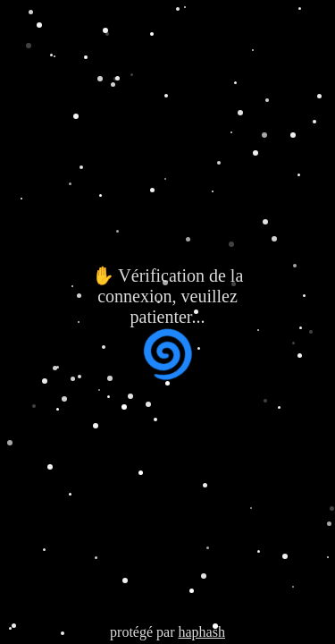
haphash (201, 632)
